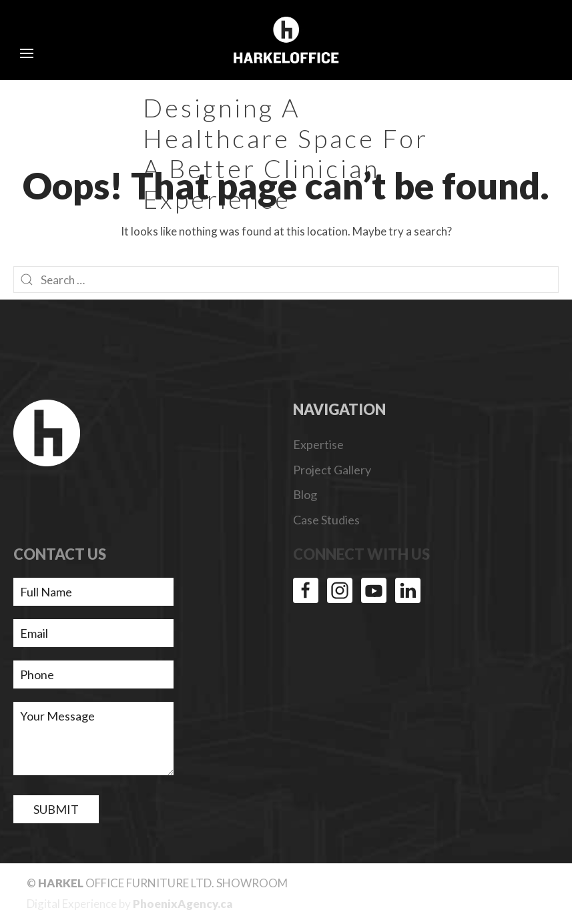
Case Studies (326, 520)
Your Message (93, 739)
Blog (305, 494)
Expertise (318, 444)
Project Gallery (332, 470)
